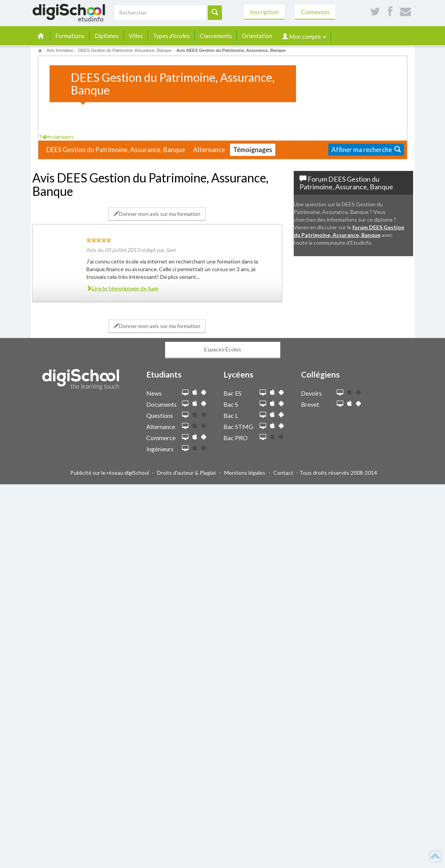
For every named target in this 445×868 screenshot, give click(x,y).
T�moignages (59, 137)
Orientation (257, 36)
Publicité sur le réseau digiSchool (110, 473)
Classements (216, 36)
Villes (136, 36)
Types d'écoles (171, 36)
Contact (283, 473)
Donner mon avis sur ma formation (157, 214)
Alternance (209, 150)
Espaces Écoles (223, 349)
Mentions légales (245, 473)
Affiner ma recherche (366, 150)
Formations (70, 36)
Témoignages (253, 150)
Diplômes (107, 36)
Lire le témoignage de (122, 288)
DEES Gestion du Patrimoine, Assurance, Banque (116, 150)
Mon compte (304, 36)
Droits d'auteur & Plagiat (187, 473)
